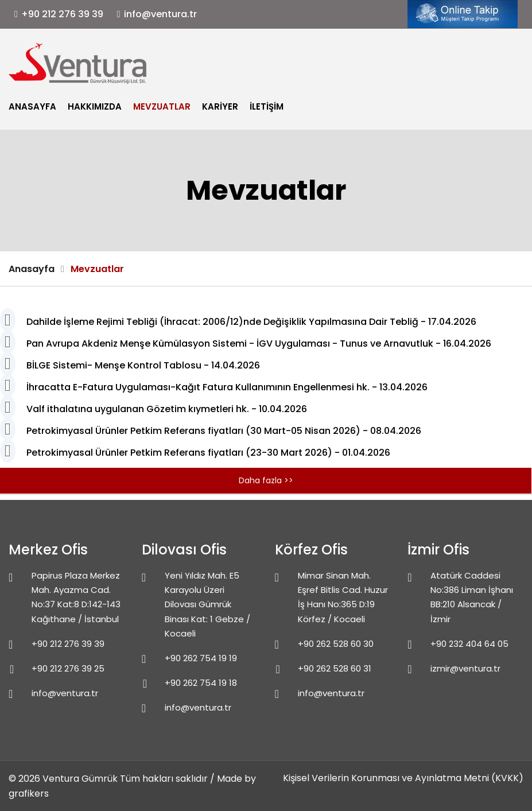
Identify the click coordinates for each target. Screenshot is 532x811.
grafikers (29, 793)
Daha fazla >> (266, 480)
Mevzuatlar (162, 106)
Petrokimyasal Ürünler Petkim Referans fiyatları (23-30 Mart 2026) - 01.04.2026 (208, 453)
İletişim (267, 106)
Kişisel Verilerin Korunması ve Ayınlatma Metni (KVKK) (403, 778)
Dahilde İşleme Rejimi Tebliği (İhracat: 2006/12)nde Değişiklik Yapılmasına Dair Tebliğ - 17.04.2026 (251, 322)
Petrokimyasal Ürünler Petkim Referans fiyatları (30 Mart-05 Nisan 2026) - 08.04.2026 (224, 431)
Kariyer (220, 106)
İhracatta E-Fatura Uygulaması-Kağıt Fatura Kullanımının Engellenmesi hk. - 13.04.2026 (227, 387)
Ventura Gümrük (80, 779)
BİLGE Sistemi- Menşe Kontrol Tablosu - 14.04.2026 (143, 365)
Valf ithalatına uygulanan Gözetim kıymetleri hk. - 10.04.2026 (167, 409)
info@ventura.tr (160, 14)
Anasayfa (32, 106)
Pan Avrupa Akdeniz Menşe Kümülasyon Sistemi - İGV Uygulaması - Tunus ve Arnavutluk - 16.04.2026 (259, 344)
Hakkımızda (95, 106)
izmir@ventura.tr (465, 668)
